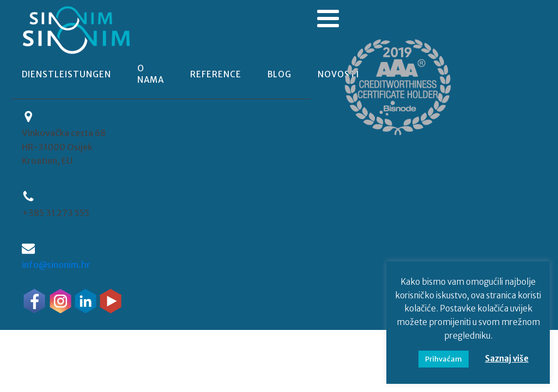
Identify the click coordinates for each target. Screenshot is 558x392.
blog (280, 74)
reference (216, 74)
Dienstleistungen (66, 74)
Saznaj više (507, 359)
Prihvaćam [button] (444, 359)
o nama (151, 74)
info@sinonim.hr (56, 265)
